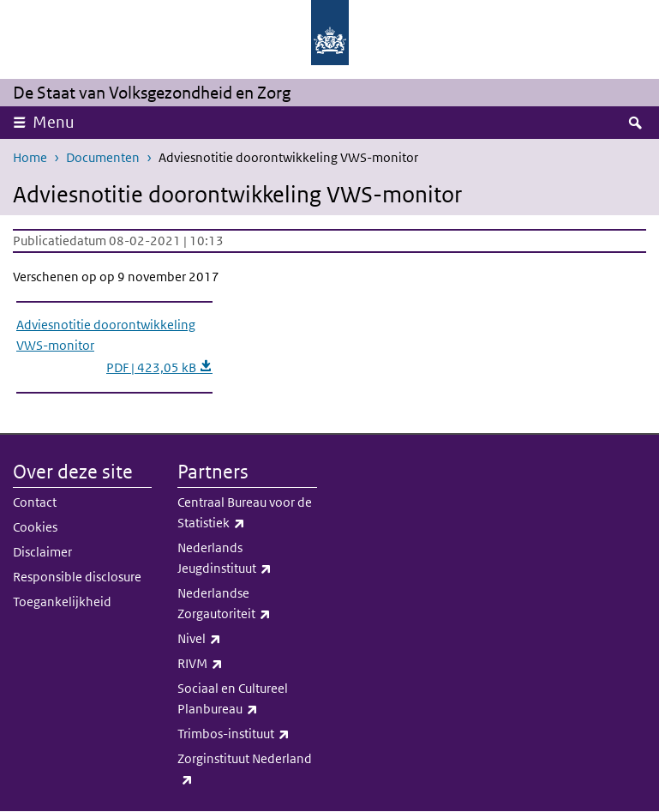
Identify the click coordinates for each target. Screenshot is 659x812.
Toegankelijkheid (62, 601)
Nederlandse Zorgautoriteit (247, 604)
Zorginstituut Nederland (247, 770)
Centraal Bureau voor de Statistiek (247, 514)
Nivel (247, 639)
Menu (54, 122)
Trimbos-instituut (247, 734)
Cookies (35, 527)
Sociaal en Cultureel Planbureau (247, 700)
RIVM (247, 664)
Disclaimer (42, 552)
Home (30, 157)
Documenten (103, 157)
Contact (35, 502)
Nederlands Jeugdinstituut (247, 559)
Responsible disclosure (77, 577)
